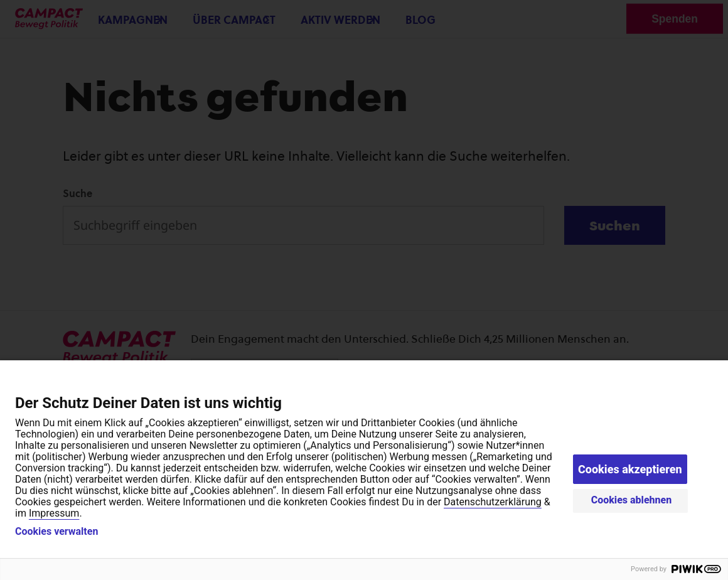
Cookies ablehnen (632, 500)
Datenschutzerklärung (493, 502)
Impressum (54, 513)
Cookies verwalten (56, 532)
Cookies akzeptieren (630, 469)
